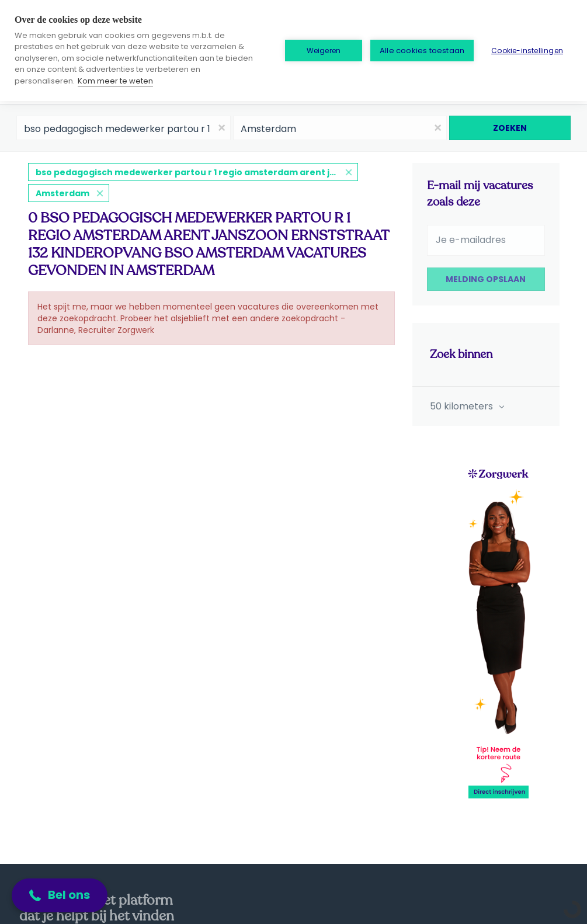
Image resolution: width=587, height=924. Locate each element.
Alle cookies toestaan (422, 51)
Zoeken (510, 128)
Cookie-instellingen (527, 51)
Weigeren (324, 51)
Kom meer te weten (115, 81)
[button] (60, 895)
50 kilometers (463, 406)
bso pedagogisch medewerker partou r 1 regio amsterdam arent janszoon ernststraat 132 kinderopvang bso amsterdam (197, 172)
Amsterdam (62, 193)
